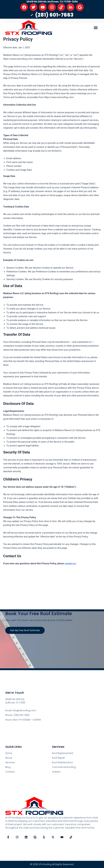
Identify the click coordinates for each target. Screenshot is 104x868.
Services (10, 762)
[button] (96, 28)
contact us (70, 563)
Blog (8, 767)
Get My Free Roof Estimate (25, 630)
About (9, 758)
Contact (10, 772)
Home (9, 753)
